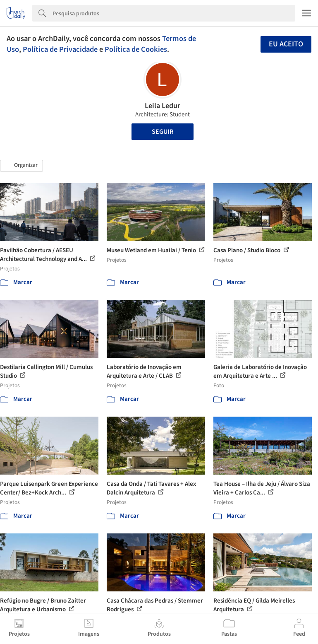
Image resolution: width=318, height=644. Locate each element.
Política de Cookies (136, 49)
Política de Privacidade (60, 49)
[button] (22, 166)
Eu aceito (286, 44)
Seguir (163, 132)
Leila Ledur (163, 106)
